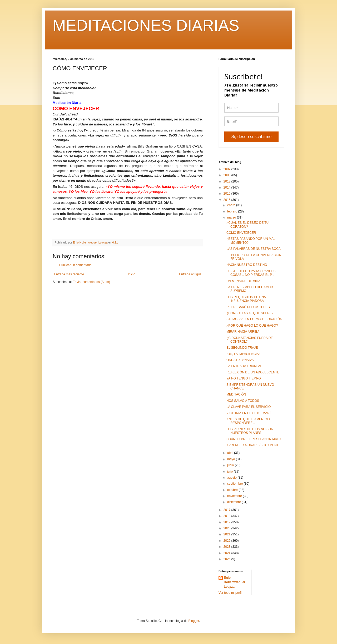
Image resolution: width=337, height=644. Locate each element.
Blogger (194, 621)
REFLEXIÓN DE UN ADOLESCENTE (253, 372)
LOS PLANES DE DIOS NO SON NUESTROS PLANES (250, 431)
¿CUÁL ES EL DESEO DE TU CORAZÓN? (247, 225)
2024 (227, 553)
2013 (227, 181)
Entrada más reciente (69, 274)
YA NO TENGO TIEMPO (244, 378)
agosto (232, 478)
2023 (227, 547)
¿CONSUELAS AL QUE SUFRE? (250, 313)
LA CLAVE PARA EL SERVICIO (249, 407)
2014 (227, 187)
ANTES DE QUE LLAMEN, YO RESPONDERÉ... (248, 421)
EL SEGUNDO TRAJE (242, 348)
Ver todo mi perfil (230, 593)
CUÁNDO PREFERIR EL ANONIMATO (254, 439)
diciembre (234, 502)
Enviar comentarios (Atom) (91, 282)
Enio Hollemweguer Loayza (235, 582)
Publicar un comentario (75, 265)
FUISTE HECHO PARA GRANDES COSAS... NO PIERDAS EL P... (251, 273)
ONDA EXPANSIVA (240, 360)
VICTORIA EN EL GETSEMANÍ (248, 413)
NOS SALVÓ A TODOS (243, 401)
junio (231, 465)
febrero (233, 211)
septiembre (236, 484)
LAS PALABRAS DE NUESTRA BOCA (254, 249)
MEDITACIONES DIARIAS (146, 25)
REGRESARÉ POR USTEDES (248, 307)
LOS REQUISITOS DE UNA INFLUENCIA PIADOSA (246, 299)
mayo (232, 459)
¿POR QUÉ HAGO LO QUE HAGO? (252, 326)
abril (231, 453)
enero (232, 205)
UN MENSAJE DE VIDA (243, 281)
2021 (227, 534)
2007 (227, 169)
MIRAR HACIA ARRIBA (243, 332)
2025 (227, 559)
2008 (227, 175)
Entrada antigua (190, 274)
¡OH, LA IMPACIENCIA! (243, 354)
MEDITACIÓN (236, 394)
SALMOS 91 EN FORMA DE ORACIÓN (254, 319)
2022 (227, 541)
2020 (227, 528)
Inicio (132, 274)
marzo (232, 217)
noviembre (235, 496)
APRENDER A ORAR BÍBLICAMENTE (254, 445)
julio (231, 471)
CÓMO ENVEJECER (241, 233)
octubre (233, 490)
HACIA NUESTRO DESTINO (247, 265)
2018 (227, 516)
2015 (227, 194)
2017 (227, 510)
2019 (227, 522)
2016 (227, 200)
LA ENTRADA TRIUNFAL (244, 366)
